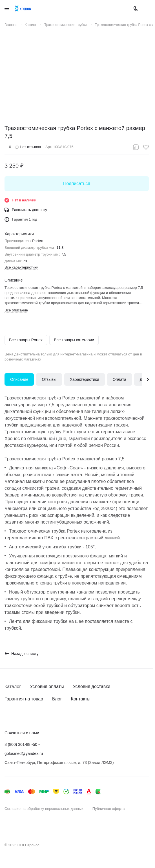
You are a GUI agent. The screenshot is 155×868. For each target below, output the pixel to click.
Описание (19, 379)
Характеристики (85, 379)
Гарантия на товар (24, 699)
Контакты (81, 699)
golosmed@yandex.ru (24, 753)
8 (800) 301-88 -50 (21, 744)
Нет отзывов (28, 147)
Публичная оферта (109, 809)
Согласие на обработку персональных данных (44, 809)
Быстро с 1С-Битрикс (27, 827)
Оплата (119, 379)
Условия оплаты (47, 686)
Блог (57, 699)
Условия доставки (92, 686)
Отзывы (49, 379)
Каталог (13, 686)
